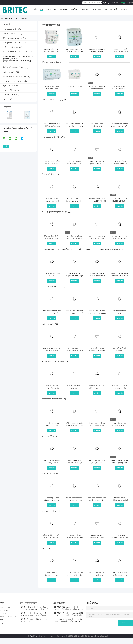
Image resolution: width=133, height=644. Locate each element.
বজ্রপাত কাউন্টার (9, 86)
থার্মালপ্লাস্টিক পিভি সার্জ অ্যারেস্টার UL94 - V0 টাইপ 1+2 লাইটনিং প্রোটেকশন (97, 201)
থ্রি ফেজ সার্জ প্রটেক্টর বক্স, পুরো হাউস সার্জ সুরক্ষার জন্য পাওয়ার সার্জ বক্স (74, 500)
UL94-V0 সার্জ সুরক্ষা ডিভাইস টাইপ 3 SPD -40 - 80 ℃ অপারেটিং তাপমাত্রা (120, 164)
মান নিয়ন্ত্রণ (75, 9)
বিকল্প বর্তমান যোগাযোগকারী (13, 81)
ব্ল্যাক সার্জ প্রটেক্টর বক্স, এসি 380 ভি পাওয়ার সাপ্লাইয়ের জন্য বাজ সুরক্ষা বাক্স (97, 500)
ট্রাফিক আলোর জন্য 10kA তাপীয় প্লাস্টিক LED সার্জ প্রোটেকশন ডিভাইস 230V (97, 388)
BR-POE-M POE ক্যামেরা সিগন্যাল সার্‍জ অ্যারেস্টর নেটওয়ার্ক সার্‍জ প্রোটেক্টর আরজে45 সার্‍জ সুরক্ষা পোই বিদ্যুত (69, 608)
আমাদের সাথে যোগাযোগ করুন (91, 9)
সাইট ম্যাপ (3, 623)
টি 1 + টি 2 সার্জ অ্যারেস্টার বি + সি (15, 52)
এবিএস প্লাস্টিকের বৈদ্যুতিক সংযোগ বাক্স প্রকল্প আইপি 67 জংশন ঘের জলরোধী (52, 538)
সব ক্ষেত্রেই (114, 9)
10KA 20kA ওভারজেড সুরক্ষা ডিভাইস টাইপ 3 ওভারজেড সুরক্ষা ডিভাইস (97, 164)
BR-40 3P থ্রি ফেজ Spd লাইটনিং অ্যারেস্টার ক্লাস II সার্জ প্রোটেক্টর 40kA (52, 126)
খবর (106, 9)
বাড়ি (35, 9)
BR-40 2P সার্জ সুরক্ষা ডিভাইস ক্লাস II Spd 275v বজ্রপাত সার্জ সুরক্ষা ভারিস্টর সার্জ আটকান (34, 614)
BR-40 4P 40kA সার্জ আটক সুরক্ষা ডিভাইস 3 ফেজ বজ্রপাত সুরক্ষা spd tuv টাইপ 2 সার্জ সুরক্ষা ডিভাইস (35, 608)
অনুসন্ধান (105, 3)
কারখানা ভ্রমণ (64, 9)
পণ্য (41, 9)
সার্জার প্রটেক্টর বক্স (9, 90)
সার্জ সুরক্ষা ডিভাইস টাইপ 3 (13, 43)
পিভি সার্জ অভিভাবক (10, 47)
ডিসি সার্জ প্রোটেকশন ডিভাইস (14, 68)
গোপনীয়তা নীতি (32, 636)
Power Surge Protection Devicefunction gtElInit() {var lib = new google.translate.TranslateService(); (18, 59)
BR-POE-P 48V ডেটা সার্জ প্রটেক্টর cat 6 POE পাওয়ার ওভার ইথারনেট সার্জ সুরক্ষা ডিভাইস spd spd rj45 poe (69, 614)
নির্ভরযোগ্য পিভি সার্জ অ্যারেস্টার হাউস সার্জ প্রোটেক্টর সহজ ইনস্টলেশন (52, 201)
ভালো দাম (52, 56)
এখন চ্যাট (116, 3)
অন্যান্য (5, 99)
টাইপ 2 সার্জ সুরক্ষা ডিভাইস (13, 38)
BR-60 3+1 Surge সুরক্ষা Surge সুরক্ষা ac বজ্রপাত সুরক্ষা (34, 620)
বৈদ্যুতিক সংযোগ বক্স (10, 95)
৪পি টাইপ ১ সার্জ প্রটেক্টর (74, 87)
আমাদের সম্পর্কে (51, 9)
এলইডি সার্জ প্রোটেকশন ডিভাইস (15, 77)
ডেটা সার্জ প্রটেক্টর (9, 72)
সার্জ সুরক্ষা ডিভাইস (10, 29)
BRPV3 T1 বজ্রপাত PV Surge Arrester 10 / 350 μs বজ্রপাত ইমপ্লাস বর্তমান (74, 201)
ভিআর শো (124, 9)
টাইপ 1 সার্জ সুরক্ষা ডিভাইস (13, 34)
